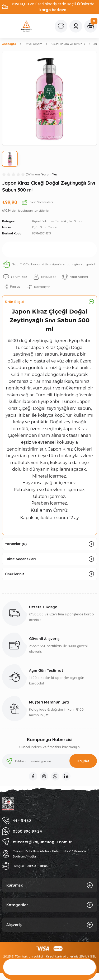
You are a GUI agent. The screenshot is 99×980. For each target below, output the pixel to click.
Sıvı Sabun (76, 221)
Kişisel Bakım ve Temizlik (49, 221)
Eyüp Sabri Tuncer (45, 227)
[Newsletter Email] (49, 761)
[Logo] (26, 26)
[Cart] (91, 26)
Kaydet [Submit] (83, 761)
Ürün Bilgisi (15, 302)
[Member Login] (76, 26)
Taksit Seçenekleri (20, 559)
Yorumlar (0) (16, 544)
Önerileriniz (15, 574)
